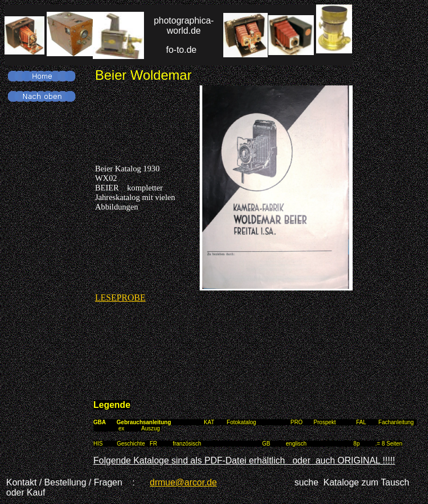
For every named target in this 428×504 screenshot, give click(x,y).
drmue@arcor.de (183, 482)
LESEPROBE (120, 298)
